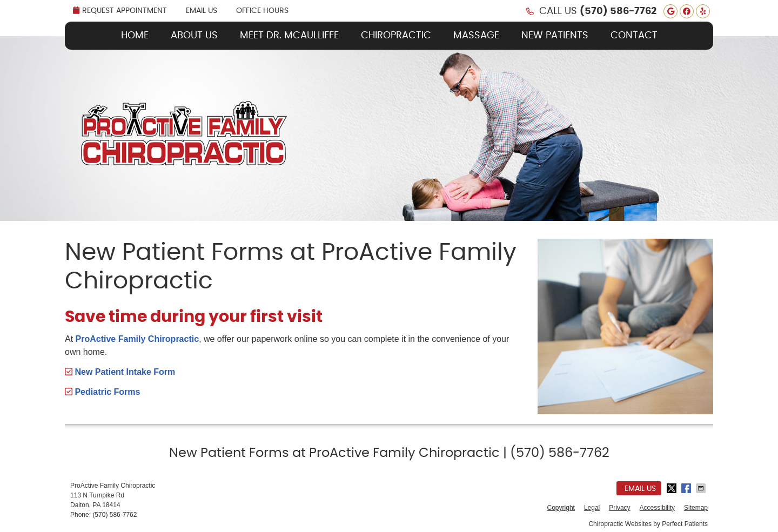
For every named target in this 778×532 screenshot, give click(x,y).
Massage (476, 36)
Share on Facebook (687, 488)
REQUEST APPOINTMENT (120, 11)
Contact (634, 36)
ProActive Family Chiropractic (138, 339)
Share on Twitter (673, 488)
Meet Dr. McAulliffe (289, 36)
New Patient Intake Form (124, 372)
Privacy (619, 508)
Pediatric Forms (106, 392)
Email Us (202, 11)
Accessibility (657, 508)
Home (135, 36)
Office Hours (262, 11)
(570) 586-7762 (618, 11)
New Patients (555, 36)
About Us (194, 36)
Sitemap (696, 508)
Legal (592, 508)
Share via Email (702, 488)
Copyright (561, 508)
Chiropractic (396, 36)
